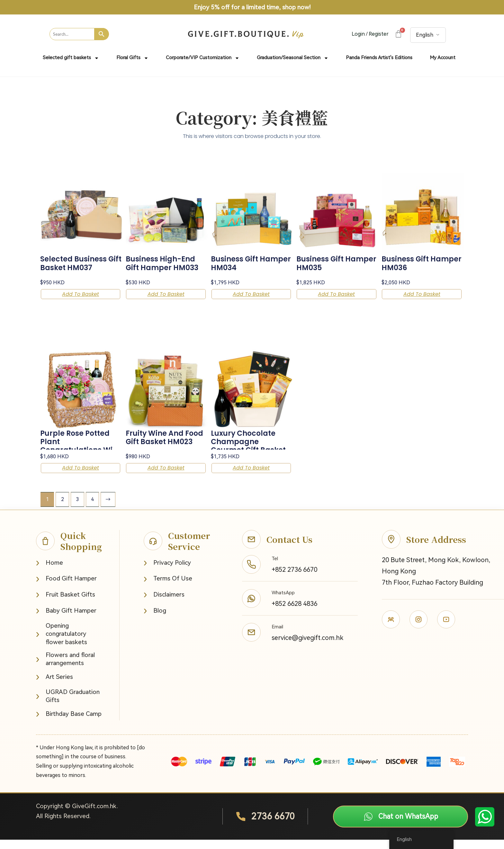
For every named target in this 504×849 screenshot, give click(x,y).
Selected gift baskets (71, 58)
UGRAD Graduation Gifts (68, 705)
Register (379, 34)
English (425, 35)
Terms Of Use (168, 588)
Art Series (54, 686)
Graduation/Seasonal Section (293, 58)
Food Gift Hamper (66, 588)
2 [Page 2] (63, 509)
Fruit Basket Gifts (66, 604)
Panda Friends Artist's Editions (379, 58)
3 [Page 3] (78, 509)
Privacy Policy (167, 572)
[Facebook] (391, 629)
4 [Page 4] (93, 509)
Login (358, 34)
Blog (155, 620)
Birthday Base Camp (69, 723)
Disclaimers (164, 604)
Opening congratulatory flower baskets (62, 643)
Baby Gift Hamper (66, 620)
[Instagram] (419, 629)
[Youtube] (446, 629)
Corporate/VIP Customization (203, 58)
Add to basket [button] (72, 296)
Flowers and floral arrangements (65, 668)
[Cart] (398, 34)
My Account (443, 58)
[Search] (102, 34)
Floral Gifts (132, 58)
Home (50, 572)
